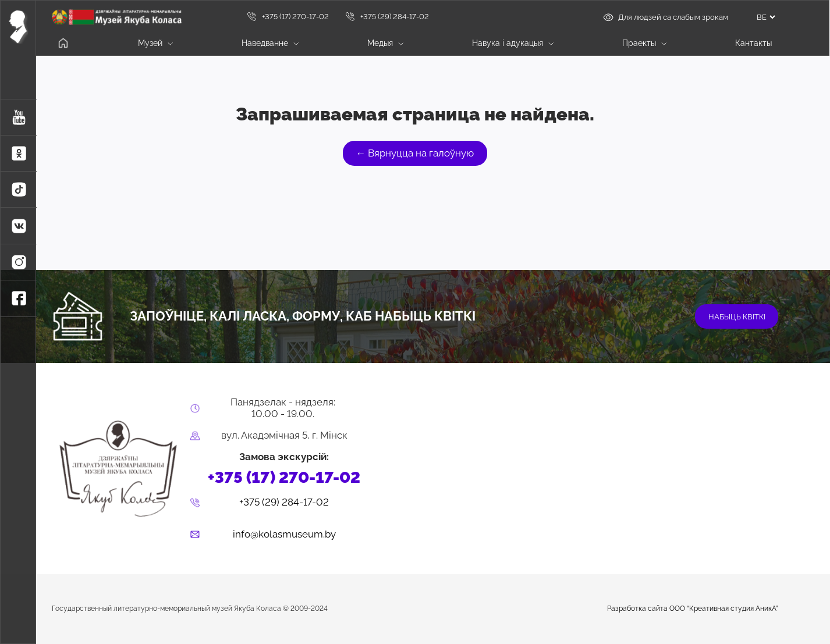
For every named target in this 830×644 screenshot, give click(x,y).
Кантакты (753, 43)
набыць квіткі (737, 316)
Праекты (644, 43)
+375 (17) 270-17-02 (288, 16)
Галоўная (63, 43)
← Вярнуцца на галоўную (415, 153)
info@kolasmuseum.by (284, 534)
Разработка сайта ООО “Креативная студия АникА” (693, 609)
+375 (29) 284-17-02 (387, 16)
